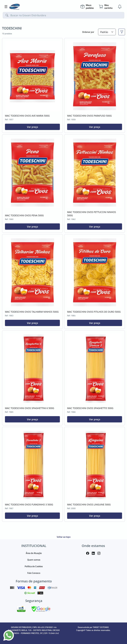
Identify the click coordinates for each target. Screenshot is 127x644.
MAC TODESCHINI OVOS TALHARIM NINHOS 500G (32, 312)
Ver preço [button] (32, 127)
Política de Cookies (34, 566)
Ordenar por (88, 32)
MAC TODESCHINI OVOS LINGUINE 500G (89, 504)
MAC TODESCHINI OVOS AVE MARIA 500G (27, 116)
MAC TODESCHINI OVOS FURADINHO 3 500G (29, 504)
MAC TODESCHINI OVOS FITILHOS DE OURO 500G (94, 312)
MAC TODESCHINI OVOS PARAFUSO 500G (89, 116)
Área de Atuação (34, 553)
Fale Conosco (34, 573)
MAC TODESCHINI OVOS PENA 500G (24, 215)
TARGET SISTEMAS (101, 627)
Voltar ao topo (64, 537)
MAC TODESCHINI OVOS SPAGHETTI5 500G (90, 408)
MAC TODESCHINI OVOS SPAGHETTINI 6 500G (30, 408)
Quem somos (34, 560)
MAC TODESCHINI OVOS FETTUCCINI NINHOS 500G (92, 214)
